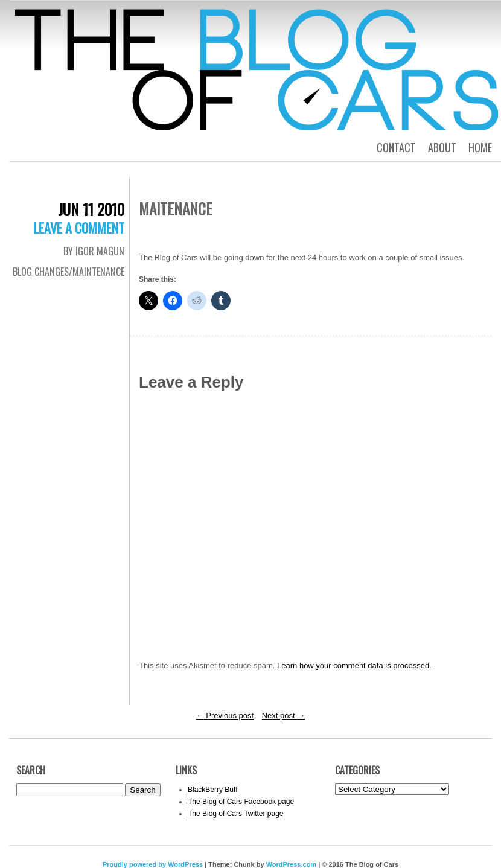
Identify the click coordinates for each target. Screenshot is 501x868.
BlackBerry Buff (212, 790)
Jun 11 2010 (91, 209)
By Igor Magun (94, 251)
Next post (284, 716)
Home (480, 147)
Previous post (225, 716)
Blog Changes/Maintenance (69, 272)
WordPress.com (292, 864)
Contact (396, 147)
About (442, 147)
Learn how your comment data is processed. (354, 665)
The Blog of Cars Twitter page (236, 814)
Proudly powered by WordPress (153, 864)
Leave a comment (79, 228)
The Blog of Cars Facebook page (241, 802)
